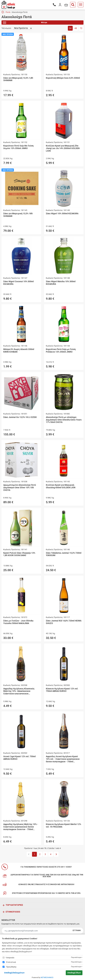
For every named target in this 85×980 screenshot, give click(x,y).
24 (70, 28)
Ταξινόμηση (6, 28)
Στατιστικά (11, 962)
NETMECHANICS (47, 978)
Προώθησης (11, 967)
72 (81, 28)
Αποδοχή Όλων (74, 973)
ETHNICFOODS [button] (13, 912)
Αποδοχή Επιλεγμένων (14, 973)
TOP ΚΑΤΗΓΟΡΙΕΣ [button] (14, 905)
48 (76, 28)
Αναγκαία (10, 958)
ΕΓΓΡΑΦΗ (77, 930)
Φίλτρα (25, 23)
